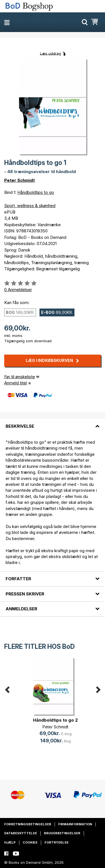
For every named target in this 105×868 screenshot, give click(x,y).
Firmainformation (75, 824)
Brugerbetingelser (62, 833)
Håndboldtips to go (36, 192)
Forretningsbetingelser (28, 824)
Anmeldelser (21, 609)
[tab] (53, 423)
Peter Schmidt (19, 180)
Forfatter (18, 579)
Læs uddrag (51, 53)
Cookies (30, 842)
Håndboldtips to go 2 (55, 720)
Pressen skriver (25, 594)
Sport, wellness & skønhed (30, 206)
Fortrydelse (57, 842)
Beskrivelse (20, 426)
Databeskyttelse (21, 833)
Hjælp (10, 842)
